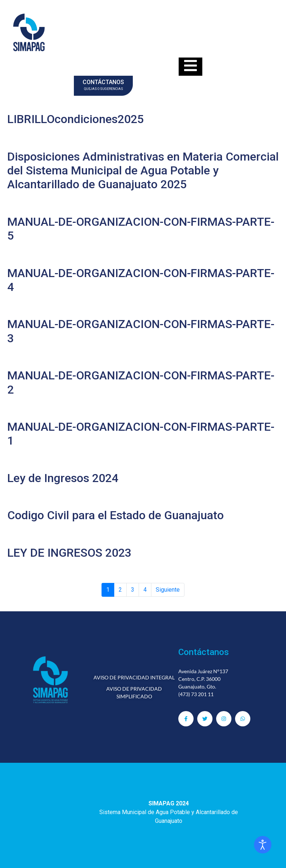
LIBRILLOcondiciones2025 (76, 119)
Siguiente (168, 590)
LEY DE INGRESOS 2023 (69, 553)
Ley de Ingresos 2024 (63, 478)
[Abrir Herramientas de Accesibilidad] (263, 845)
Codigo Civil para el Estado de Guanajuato (116, 515)
